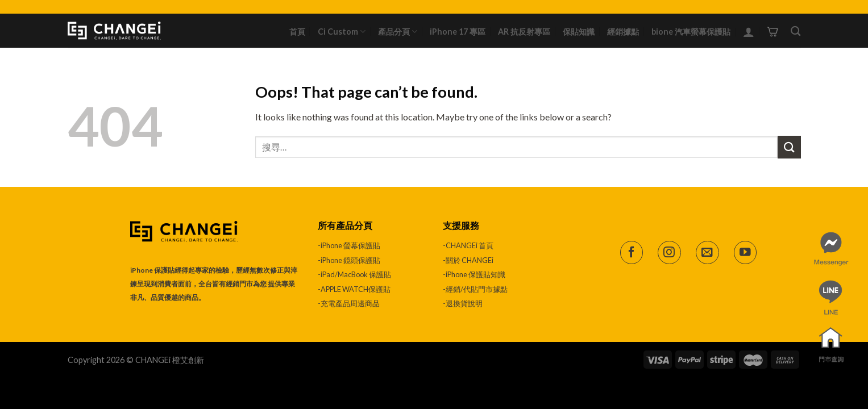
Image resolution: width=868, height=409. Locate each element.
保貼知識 (579, 32)
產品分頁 (398, 32)
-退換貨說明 (463, 303)
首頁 (297, 32)
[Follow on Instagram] (669, 253)
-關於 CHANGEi (469, 260)
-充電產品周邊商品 (349, 303)
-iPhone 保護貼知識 (474, 274)
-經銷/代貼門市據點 (475, 289)
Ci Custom (342, 32)
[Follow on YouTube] (746, 253)
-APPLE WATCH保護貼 (354, 289)
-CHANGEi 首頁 (468, 245)
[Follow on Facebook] (632, 253)
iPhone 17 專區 (458, 32)
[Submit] (789, 147)
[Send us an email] (707, 253)
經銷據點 (623, 32)
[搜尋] (796, 32)
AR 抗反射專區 (524, 32)
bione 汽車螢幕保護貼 (691, 32)
